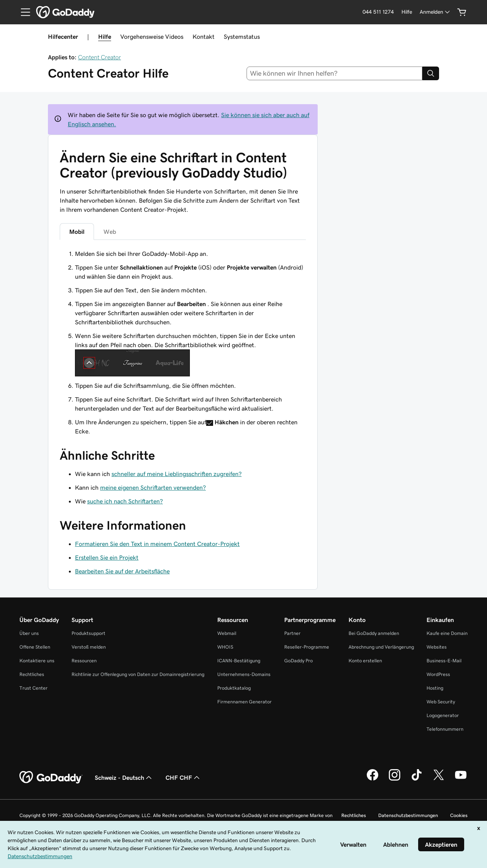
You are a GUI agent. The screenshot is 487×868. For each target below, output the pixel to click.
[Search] (431, 73)
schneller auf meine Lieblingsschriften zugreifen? (177, 474)
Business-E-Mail (444, 661)
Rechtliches (32, 674)
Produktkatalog (234, 688)
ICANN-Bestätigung (239, 661)
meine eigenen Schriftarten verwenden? (153, 487)
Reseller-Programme (307, 647)
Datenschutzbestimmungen (408, 815)
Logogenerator (443, 715)
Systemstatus (242, 36)
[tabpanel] (183, 342)
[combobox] (335, 73)
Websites (437, 647)
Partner (292, 633)
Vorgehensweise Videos (152, 36)
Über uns (29, 633)
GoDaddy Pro (298, 661)
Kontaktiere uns (37, 661)
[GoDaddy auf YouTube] (461, 779)
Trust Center (33, 688)
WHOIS (225, 647)
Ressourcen (84, 661)
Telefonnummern (445, 729)
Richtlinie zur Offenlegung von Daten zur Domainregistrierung (138, 674)
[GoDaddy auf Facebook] (372, 779)
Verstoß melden (89, 647)
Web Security (441, 702)
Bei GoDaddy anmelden (374, 633)
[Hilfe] (407, 12)
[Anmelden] (435, 12)
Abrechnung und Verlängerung (381, 647)
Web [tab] (110, 232)
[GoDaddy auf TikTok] (417, 779)
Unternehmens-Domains (244, 674)
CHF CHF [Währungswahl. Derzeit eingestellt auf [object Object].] (183, 778)
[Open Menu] (22, 12)
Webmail (227, 633)
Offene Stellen (35, 647)
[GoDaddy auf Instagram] (395, 779)
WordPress (438, 674)
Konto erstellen (365, 661)
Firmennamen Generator (244, 702)
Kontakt (204, 36)
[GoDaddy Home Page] (51, 778)
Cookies (459, 815)
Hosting (435, 688)
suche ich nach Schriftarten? (125, 501)
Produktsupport (88, 633)
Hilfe (105, 36)
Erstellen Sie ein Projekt (107, 557)
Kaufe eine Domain (447, 633)
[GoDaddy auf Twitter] (439, 779)
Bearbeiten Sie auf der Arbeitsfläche (122, 571)
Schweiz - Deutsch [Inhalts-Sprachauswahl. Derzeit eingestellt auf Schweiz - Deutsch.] (124, 778)
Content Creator (99, 57)
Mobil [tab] (77, 232)
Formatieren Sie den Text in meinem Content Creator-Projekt (157, 544)
